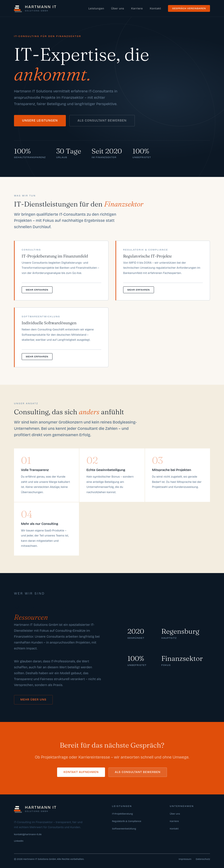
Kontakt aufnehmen (81, 772)
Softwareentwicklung (124, 829)
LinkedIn (19, 841)
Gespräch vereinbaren (189, 8)
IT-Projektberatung (122, 814)
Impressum (185, 859)
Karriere (137, 9)
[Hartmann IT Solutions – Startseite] (35, 8)
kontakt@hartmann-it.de (28, 834)
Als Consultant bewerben (102, 121)
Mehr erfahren (37, 290)
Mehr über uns (33, 700)
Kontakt (156, 9)
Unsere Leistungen (40, 121)
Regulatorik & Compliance (127, 821)
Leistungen (96, 9)
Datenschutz (203, 859)
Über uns (118, 9)
